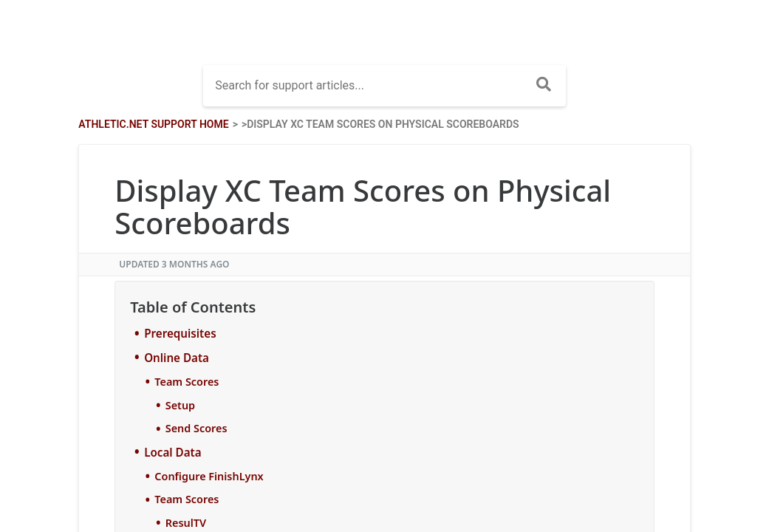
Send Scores (196, 428)
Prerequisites (180, 333)
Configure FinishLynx (209, 476)
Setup (180, 405)
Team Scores (187, 382)
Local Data (172, 452)
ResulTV (186, 523)
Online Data (177, 358)
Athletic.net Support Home (153, 124)
